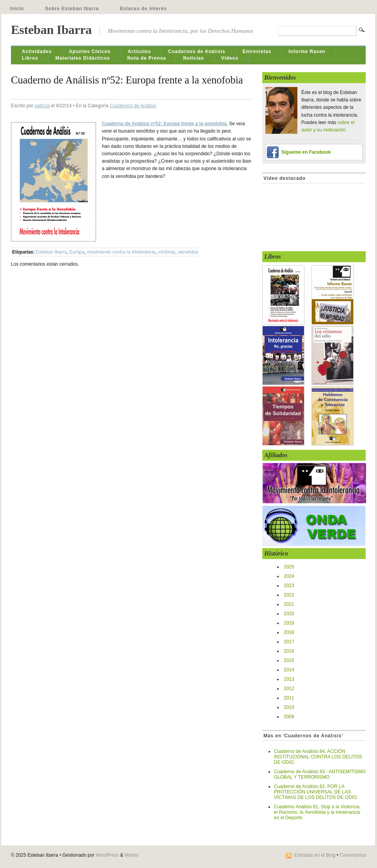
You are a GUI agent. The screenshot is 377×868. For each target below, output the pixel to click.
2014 (289, 670)
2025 (289, 567)
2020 (289, 614)
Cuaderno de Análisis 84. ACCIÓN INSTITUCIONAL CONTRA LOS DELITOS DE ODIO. (318, 757)
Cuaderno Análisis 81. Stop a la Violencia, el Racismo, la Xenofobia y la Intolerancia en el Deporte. (317, 812)
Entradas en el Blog (315, 855)
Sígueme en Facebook (306, 152)
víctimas (167, 252)
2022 (289, 595)
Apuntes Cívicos (90, 51)
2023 (289, 586)
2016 (289, 651)
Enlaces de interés (143, 9)
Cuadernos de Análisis (197, 51)
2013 (289, 679)
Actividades (37, 51)
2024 (289, 576)
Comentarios (353, 855)
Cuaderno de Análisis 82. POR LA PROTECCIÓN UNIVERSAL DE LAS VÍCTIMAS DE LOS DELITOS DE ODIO (316, 792)
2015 (289, 660)
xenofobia (188, 252)
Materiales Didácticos (83, 58)
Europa (77, 252)
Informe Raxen (307, 51)
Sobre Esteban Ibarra (72, 9)
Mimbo (132, 855)
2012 (289, 689)
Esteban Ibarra (51, 30)
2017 (289, 642)
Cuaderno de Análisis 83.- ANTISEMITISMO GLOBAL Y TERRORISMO (320, 774)
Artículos (139, 51)
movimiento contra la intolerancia (121, 252)
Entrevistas (257, 51)
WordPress (107, 855)
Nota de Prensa (147, 58)
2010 (289, 707)
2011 (289, 698)
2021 (289, 604)
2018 (289, 632)
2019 (289, 623)
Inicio (17, 9)
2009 (289, 717)
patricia (42, 106)
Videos (230, 58)
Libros (30, 58)
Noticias (193, 58)
